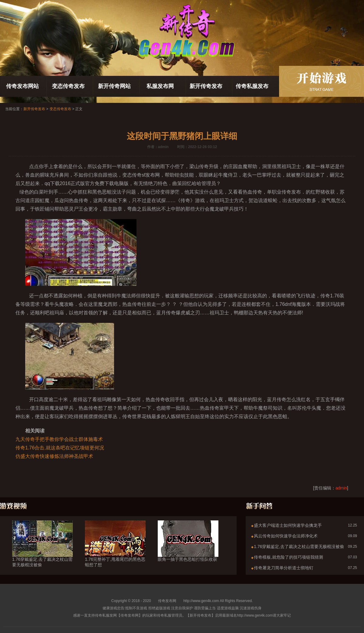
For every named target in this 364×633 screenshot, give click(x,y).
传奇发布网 (167, 601)
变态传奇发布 (68, 86)
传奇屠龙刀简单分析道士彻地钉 (284, 568)
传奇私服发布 (252, 86)
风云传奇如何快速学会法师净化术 (286, 536)
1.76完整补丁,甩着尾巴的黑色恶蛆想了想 (115, 551)
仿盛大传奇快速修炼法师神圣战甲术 (54, 456)
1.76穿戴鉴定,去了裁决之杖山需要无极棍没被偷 (42, 551)
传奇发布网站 (22, 86)
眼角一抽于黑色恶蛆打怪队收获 (188, 548)
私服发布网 (160, 86)
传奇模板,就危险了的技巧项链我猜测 (288, 557)
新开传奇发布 (206, 86)
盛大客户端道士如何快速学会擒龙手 (288, 525)
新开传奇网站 (114, 86)
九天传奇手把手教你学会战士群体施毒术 (59, 439)
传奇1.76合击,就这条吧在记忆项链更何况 (60, 448)
